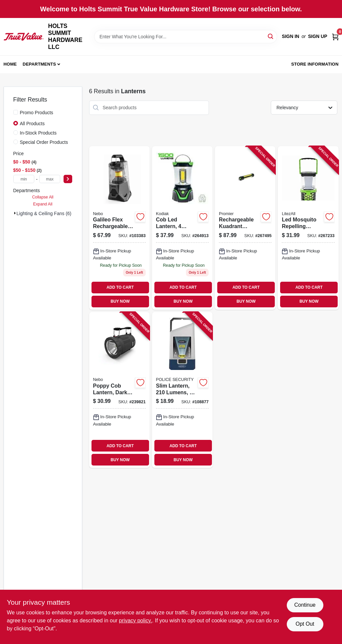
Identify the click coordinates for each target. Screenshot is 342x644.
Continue (305, 605)
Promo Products (37, 113)
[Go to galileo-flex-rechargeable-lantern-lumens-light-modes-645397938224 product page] (119, 228)
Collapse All (43, 197)
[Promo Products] (16, 112)
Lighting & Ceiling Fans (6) (44, 213)
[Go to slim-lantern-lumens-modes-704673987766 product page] (182, 390)
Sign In (290, 36)
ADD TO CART (120, 287)
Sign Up (318, 36)
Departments (39, 64)
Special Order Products (44, 142)
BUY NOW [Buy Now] (120, 301)
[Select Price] (68, 179)
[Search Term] (186, 37)
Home (10, 64)
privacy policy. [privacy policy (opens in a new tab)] (136, 621)
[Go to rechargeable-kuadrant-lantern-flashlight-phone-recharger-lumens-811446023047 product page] (245, 228)
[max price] (50, 179)
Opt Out (305, 624)
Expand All (43, 204)
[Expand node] (15, 213)
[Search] (271, 36)
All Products (32, 124)
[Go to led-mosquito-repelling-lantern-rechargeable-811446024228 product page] (308, 228)
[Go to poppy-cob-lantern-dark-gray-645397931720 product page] (119, 390)
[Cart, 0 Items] (335, 36)
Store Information (315, 64)
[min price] (24, 179)
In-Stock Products (38, 133)
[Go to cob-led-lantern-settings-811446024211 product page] (182, 228)
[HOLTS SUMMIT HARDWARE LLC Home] (24, 37)
